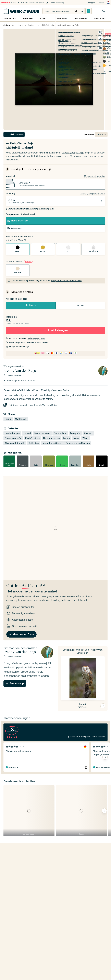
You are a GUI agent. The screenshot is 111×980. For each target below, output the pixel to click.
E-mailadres (9, 867)
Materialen (61, 18)
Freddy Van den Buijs (22, 143)
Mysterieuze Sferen (52, 443)
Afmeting (44, 18)
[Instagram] (14, 973)
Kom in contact (15, 921)
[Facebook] (23, 973)
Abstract (88, 433)
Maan (76, 438)
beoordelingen (17, 944)
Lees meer (28, 381)
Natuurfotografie (13, 438)
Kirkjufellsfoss (32, 438)
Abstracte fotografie (15, 443)
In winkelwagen (56, 330)
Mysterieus (21, 419)
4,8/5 (8, 3)
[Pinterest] (19, 973)
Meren (67, 438)
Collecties (27, 18)
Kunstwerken (9, 18)
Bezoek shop (12, 381)
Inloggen (91, 3)
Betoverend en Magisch (78, 443)
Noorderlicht (60, 433)
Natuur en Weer (42, 433)
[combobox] (58, 11)
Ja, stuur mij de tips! (16, 881)
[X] (28, 973)
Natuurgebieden (51, 438)
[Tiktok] (32, 973)
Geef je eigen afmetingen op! (30, 209)
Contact (101, 3)
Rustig (8, 419)
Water (85, 438)
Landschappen (12, 433)
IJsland (27, 433)
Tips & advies (99, 18)
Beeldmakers (79, 18)
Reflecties (34, 443)
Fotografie (75, 433)
